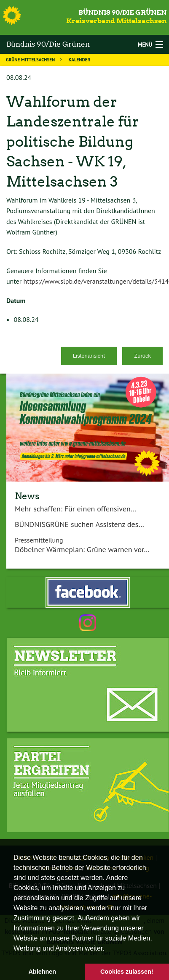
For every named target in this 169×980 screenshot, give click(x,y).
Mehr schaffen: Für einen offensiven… (75, 509)
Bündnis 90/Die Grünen (122, 12)
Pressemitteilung (39, 540)
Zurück (142, 356)
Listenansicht (89, 356)
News (27, 496)
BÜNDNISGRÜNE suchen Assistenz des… (79, 524)
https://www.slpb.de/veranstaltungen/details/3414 (96, 281)
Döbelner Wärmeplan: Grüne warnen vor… (82, 549)
